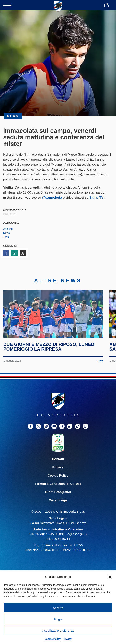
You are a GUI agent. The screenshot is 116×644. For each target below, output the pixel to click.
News (7, 233)
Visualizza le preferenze (58, 630)
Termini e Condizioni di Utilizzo (58, 489)
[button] (110, 577)
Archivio (8, 229)
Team (6, 237)
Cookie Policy (53, 639)
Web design (58, 506)
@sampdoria (52, 197)
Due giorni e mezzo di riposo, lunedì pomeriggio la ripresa (50, 352)
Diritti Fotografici (58, 497)
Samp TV (96, 197)
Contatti (58, 464)
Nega (58, 619)
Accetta (58, 608)
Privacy (67, 639)
